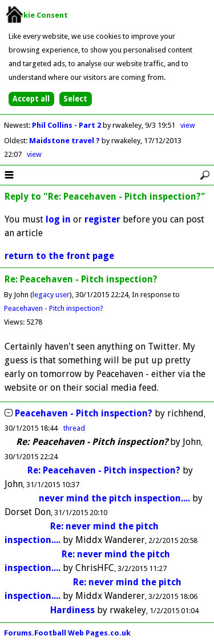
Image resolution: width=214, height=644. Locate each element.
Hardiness (72, 610)
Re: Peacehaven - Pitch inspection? (104, 470)
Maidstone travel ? (65, 141)
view (188, 125)
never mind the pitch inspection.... (114, 498)
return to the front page (59, 256)
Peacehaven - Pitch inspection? (54, 308)
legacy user (51, 295)
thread (74, 428)
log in (58, 219)
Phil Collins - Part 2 (67, 125)
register (102, 219)
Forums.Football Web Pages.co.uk (67, 633)
